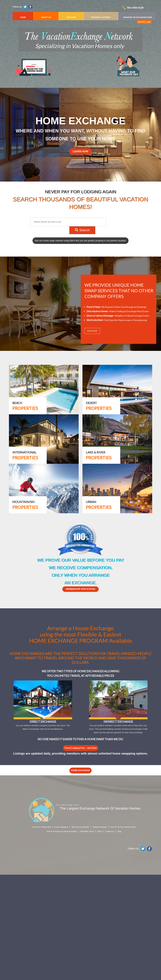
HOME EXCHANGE (80, 770)
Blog (119, 831)
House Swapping (61, 827)
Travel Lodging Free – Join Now (81, 748)
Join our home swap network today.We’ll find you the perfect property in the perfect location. (80, 241)
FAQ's (100, 831)
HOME (23, 17)
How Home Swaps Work (42, 827)
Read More (92, 331)
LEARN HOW (80, 151)
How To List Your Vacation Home (123, 827)
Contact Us (110, 831)
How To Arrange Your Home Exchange (62, 831)
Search (82, 230)
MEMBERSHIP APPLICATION (80, 589)
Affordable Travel (87, 831)
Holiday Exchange (100, 827)
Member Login (144, 22)
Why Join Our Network (80, 827)
